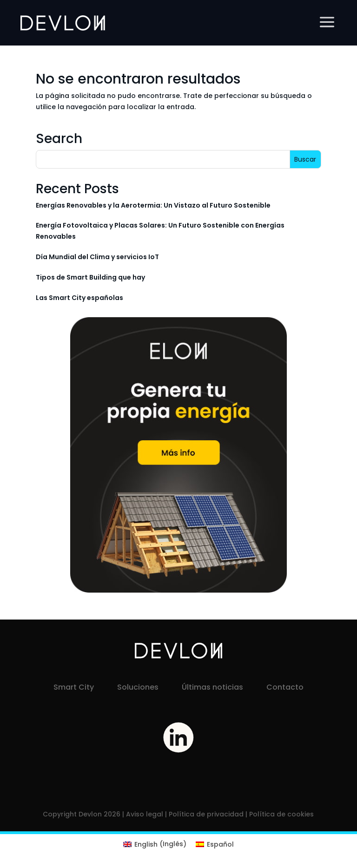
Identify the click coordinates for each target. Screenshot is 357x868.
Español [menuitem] (220, 844)
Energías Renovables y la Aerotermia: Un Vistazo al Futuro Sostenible (153, 205)
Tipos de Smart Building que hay (90, 277)
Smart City (74, 687)
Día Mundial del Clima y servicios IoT (97, 257)
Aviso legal (145, 814)
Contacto (285, 687)
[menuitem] (155, 844)
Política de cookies (281, 814)
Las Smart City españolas (79, 298)
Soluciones (138, 687)
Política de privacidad (206, 814)
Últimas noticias (212, 687)
